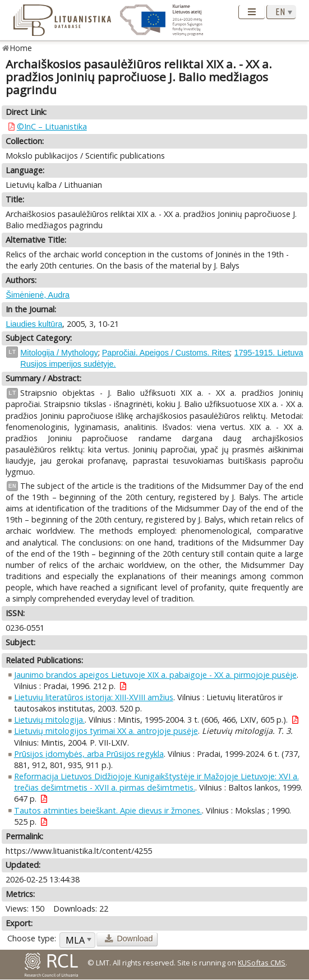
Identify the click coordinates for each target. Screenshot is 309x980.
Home (21, 48)
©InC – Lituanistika (52, 126)
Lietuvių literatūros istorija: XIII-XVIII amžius (94, 697)
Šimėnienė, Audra (38, 295)
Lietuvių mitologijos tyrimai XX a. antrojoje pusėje (106, 731)
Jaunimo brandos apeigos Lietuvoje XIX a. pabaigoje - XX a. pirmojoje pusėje (155, 675)
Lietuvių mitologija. (49, 720)
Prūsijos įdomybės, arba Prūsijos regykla (89, 754)
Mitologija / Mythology (59, 353)
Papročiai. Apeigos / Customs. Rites (166, 353)
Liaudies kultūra (34, 324)
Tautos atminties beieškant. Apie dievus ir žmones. (108, 810)
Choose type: (32, 938)
